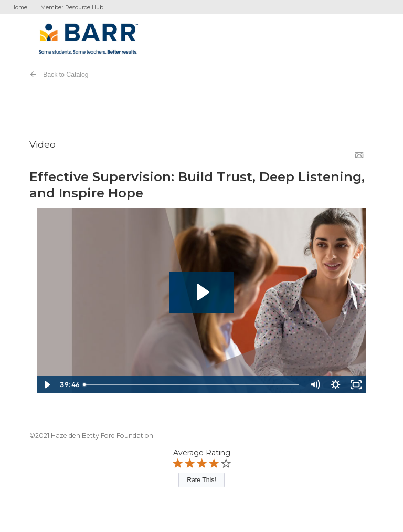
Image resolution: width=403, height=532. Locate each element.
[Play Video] (47, 385)
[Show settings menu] (336, 385)
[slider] (192, 385)
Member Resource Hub (72, 8)
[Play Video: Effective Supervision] (202, 292)
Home (19, 8)
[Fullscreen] (356, 385)
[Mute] (315, 385)
